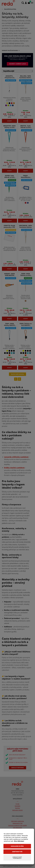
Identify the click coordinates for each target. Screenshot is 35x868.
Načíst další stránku (17, 374)
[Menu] (32, 3)
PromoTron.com (23, 866)
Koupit (9, 121)
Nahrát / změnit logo (17, 64)
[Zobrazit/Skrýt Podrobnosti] (17, 858)
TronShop (15, 866)
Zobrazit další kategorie (10, 51)
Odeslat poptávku (18, 768)
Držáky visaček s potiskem (14, 468)
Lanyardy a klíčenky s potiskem (16, 457)
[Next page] (16, 379)
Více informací (19, 841)
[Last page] (19, 379)
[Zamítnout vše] (17, 852)
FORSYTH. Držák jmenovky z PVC (9, 226)
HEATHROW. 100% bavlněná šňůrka (26, 226)
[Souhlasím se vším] (17, 846)
